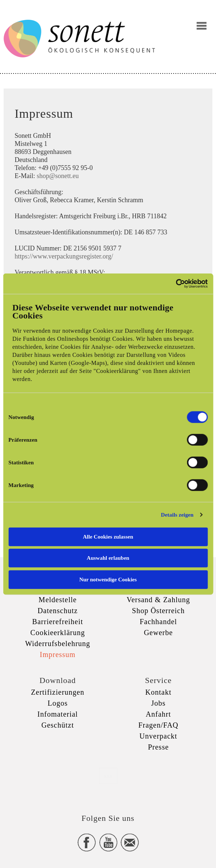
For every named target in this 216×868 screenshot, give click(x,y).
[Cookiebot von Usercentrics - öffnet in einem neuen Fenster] (176, 284)
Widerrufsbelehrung (58, 644)
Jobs (158, 703)
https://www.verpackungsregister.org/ (64, 256)
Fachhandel (158, 622)
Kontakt (158, 692)
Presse (158, 747)
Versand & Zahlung (158, 600)
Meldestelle (58, 600)
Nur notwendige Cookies (108, 579)
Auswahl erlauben (108, 558)
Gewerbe (158, 633)
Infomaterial (58, 714)
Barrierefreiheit (58, 622)
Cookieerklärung (58, 633)
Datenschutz (58, 611)
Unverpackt (158, 736)
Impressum (58, 654)
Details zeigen (177, 515)
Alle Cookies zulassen (108, 536)
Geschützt (58, 725)
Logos (58, 703)
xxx (108, 776)
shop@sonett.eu (58, 176)
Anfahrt (158, 714)
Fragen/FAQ (158, 725)
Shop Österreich (158, 611)
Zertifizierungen (58, 692)
